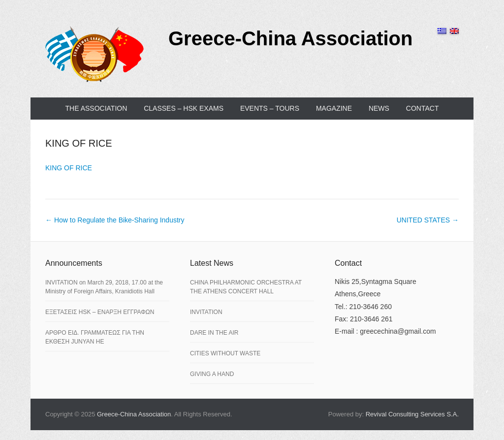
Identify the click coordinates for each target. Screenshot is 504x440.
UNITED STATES (428, 220)
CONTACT (423, 108)
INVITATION (206, 312)
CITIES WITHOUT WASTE (225, 353)
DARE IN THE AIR (214, 333)
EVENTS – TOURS (270, 108)
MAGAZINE (334, 108)
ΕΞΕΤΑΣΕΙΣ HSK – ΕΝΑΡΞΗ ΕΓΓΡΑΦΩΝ (100, 312)
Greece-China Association (290, 38)
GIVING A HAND (212, 374)
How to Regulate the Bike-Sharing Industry (115, 220)
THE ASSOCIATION (96, 108)
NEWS (379, 108)
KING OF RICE (79, 143)
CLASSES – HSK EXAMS (184, 108)
